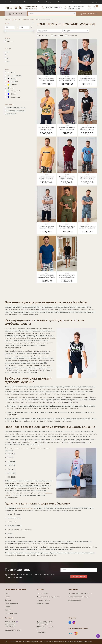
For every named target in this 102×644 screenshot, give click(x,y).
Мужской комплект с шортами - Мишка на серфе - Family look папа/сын (46, 80)
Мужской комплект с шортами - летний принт (46, 129)
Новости (20, 2)
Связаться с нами (11, 613)
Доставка (41, 2)
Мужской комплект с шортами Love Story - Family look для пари (67, 276)
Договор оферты (75, 600)
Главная (7, 19)
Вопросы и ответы (43, 600)
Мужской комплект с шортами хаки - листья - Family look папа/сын (88, 80)
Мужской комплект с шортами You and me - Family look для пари (88, 227)
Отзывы (13, 2)
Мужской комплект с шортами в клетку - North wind (88, 129)
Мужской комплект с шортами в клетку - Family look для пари (88, 178)
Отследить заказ (43, 603)
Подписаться (79, 576)
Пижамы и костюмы (29, 19)
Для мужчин (16, 19)
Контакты (75, 2)
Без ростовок (72, 35)
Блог (81, 2)
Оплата (34, 2)
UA (96, 2)
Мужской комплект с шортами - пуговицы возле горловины (67, 80)
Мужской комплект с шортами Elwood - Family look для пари (67, 227)
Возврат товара (42, 594)
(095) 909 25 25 (10, 624)
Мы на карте (41, 632)
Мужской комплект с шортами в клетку (67, 129)
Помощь (27, 2)
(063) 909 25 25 (10, 627)
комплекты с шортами (25, 508)
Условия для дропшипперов (79, 597)
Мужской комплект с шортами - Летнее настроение (46, 227)
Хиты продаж (44, 35)
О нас (6, 2)
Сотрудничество (51, 2)
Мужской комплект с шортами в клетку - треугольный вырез (67, 178)
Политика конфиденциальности (48, 597)
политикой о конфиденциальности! (78, 642)
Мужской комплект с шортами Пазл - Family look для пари (46, 276)
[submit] (74, 14)
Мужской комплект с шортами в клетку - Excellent (46, 178)
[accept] (6, 642)
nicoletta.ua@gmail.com (13, 630)
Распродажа (58, 35)
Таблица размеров (64, 2)
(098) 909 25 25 (52, 7)
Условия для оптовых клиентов (80, 594)
